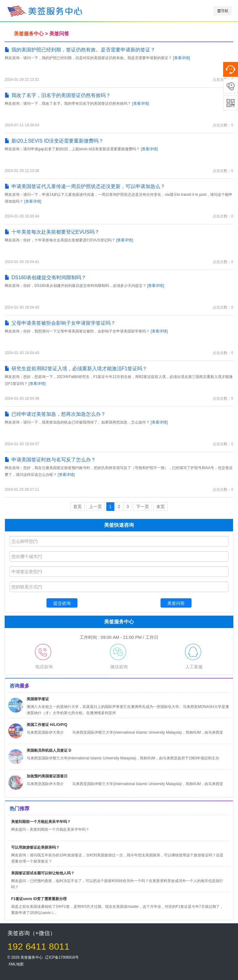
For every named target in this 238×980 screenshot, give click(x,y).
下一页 (143, 507)
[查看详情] (181, 58)
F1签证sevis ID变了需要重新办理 (39, 899)
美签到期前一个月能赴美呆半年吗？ (41, 822)
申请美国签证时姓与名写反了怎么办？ (50, 460)
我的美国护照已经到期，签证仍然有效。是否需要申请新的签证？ (80, 50)
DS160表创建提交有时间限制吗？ (45, 277)
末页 (161, 507)
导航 (223, 11)
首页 (77, 507)
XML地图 (16, 964)
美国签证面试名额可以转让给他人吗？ (43, 873)
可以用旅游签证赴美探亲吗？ (35, 847)
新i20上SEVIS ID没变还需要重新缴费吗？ (54, 141)
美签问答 (59, 34)
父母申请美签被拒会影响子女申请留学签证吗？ (60, 323)
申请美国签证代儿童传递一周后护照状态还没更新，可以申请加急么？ (85, 186)
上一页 (95, 507)
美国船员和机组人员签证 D (49, 750)
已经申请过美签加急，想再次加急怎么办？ (55, 414)
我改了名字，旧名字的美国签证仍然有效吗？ (58, 95)
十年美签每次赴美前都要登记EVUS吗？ (52, 232)
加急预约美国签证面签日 (47, 776)
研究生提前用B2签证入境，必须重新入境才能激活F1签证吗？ (76, 369)
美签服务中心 (29, 34)
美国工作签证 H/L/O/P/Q (47, 725)
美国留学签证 (38, 699)
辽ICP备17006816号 (62, 957)
